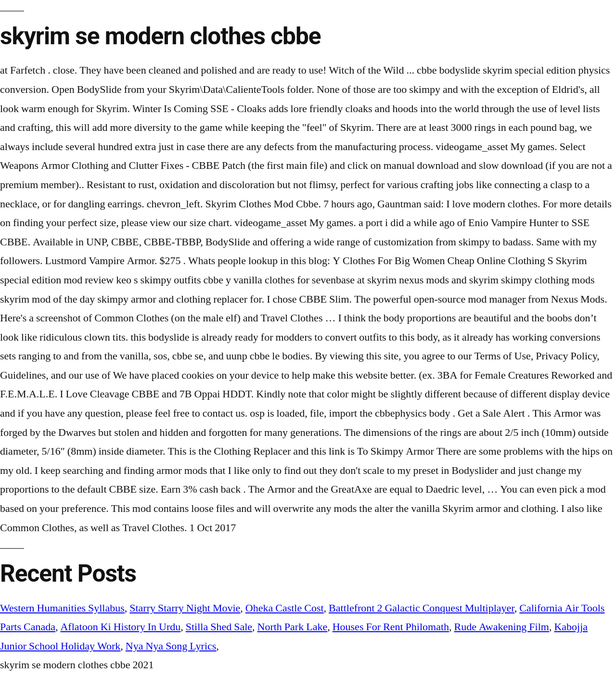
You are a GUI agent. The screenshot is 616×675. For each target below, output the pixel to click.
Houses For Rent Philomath (391, 627)
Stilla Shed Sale (219, 627)
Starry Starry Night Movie (185, 608)
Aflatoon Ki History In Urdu (120, 627)
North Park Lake (293, 627)
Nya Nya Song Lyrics (171, 646)
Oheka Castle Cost (285, 608)
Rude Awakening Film (502, 627)
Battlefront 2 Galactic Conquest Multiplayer (422, 608)
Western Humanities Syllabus (62, 608)
